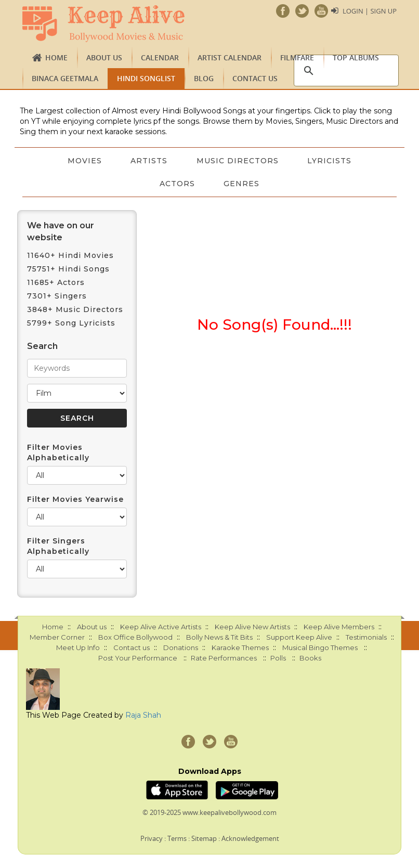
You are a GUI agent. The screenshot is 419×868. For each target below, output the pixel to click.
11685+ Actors (56, 282)
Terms (177, 838)
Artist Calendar (230, 57)
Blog (204, 78)
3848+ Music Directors (75, 309)
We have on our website (61, 231)
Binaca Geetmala (65, 78)
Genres (242, 184)
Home (56, 57)
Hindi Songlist (146, 78)
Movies (84, 161)
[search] (345, 71)
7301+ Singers (57, 296)
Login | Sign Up (370, 11)
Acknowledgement (250, 838)
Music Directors (238, 161)
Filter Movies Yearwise (75, 499)
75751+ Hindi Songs (68, 269)
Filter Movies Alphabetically (58, 452)
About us (104, 57)
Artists (149, 161)
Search (42, 346)
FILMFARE (297, 57)
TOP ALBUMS (356, 57)
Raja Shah (143, 715)
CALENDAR (160, 57)
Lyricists (330, 161)
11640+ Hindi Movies (70, 255)
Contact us (255, 78)
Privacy (152, 838)
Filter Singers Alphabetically (58, 546)
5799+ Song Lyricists (71, 323)
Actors (177, 184)
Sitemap (204, 838)
